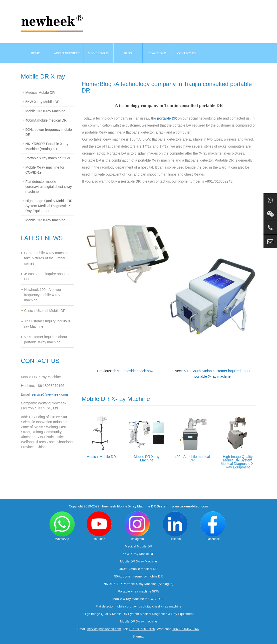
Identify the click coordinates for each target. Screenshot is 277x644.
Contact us (186, 53)
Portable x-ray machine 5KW (48, 158)
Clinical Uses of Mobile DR (45, 311)
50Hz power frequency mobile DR (138, 576)
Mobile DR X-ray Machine (147, 458)
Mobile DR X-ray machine (46, 220)
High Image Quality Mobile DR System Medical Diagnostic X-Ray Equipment (238, 462)
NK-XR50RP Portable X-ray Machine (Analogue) (138, 584)
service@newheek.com (50, 394)
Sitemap (139, 636)
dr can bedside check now (133, 371)
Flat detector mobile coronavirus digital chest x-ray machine (49, 187)
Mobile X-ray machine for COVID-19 (138, 599)
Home (35, 53)
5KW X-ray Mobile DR (43, 102)
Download (157, 53)
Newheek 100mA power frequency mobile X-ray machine (43, 295)
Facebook (213, 526)
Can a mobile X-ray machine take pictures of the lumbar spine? (46, 258)
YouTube (99, 526)
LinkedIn (175, 526)
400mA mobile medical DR (192, 458)
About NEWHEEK (67, 53)
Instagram (137, 526)
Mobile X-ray (99, 53)
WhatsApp (62, 526)
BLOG (128, 53)
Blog (106, 84)
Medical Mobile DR (101, 457)
